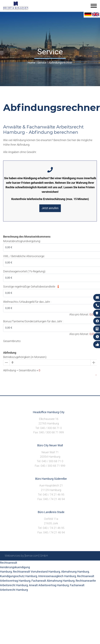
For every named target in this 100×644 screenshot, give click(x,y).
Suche (46, 564)
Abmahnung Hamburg (75, 572)
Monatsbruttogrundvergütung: (22, 241)
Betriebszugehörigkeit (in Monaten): (25, 357)
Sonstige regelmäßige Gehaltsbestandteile (32, 287)
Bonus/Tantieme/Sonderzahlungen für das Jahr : (33, 321)
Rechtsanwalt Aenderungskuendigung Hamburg (15, 567)
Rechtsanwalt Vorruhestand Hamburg (36, 572)
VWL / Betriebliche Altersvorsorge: (24, 256)
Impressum (59, 564)
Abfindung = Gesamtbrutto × (22, 370)
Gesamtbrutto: (12, 341)
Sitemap (35, 564)
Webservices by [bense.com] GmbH (26, 556)
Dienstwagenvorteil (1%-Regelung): (25, 271)
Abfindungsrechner (60, 63)
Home (32, 63)
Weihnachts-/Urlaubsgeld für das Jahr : (27, 302)
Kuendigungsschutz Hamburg (19, 576)
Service (42, 63)
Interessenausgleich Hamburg (57, 576)
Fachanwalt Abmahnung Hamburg (53, 581)
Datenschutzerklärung (82, 564)
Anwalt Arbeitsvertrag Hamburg (49, 585)
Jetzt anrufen (50, 208)
